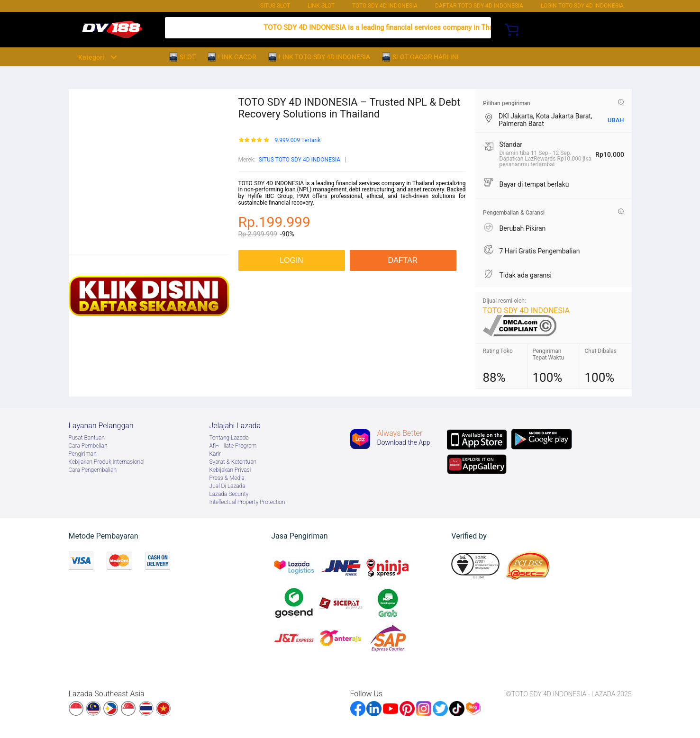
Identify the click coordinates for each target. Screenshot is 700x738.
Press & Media (227, 478)
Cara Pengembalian (93, 470)
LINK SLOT (321, 6)
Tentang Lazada (229, 438)
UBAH (616, 120)
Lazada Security (229, 494)
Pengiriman (83, 454)
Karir (215, 454)
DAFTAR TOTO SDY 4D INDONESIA (479, 6)
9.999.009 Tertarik (297, 140)
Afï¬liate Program (233, 446)
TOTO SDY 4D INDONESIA (385, 6)
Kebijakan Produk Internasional (107, 462)
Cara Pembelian (88, 446)
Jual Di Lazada (227, 486)
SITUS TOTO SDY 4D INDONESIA (300, 160)
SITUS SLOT (275, 6)
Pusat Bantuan (87, 438)
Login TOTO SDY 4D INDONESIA (582, 6)
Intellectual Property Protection (247, 502)
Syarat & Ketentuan (233, 462)
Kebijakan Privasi (230, 470)
